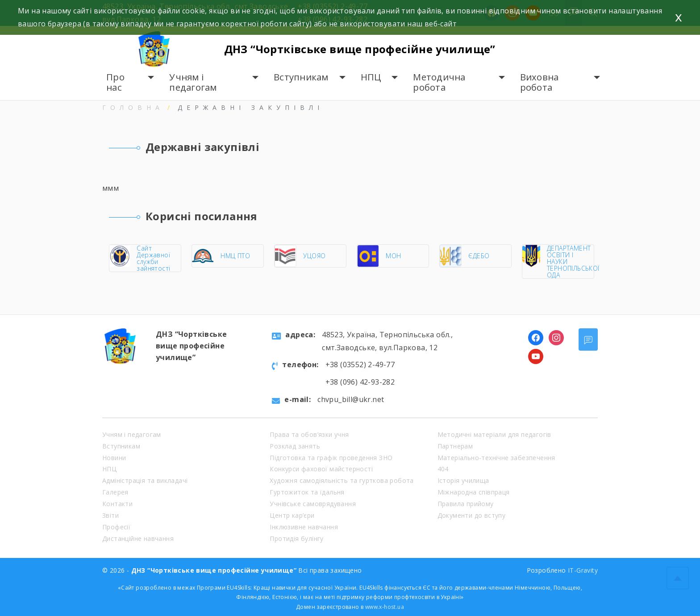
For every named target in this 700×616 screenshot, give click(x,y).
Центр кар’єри (292, 515)
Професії (116, 527)
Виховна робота (540, 82)
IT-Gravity (583, 570)
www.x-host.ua (385, 607)
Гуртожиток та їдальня (307, 492)
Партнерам (455, 446)
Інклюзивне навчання (304, 527)
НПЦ (371, 77)
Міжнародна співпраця (474, 492)
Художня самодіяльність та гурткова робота (342, 480)
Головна (133, 107)
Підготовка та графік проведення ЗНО (331, 458)
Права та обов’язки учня (309, 434)
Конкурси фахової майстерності (321, 469)
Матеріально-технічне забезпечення (496, 458)
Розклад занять (295, 446)
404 (443, 469)
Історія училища (463, 480)
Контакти (117, 504)
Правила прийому (466, 504)
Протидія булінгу (296, 538)
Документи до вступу (472, 515)
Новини (114, 458)
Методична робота (439, 82)
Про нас (115, 82)
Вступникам (301, 77)
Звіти (110, 515)
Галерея (115, 492)
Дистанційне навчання (138, 538)
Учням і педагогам (193, 82)
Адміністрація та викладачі (145, 480)
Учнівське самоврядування (313, 504)
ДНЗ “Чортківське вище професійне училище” (360, 49)
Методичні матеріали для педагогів (494, 434)
